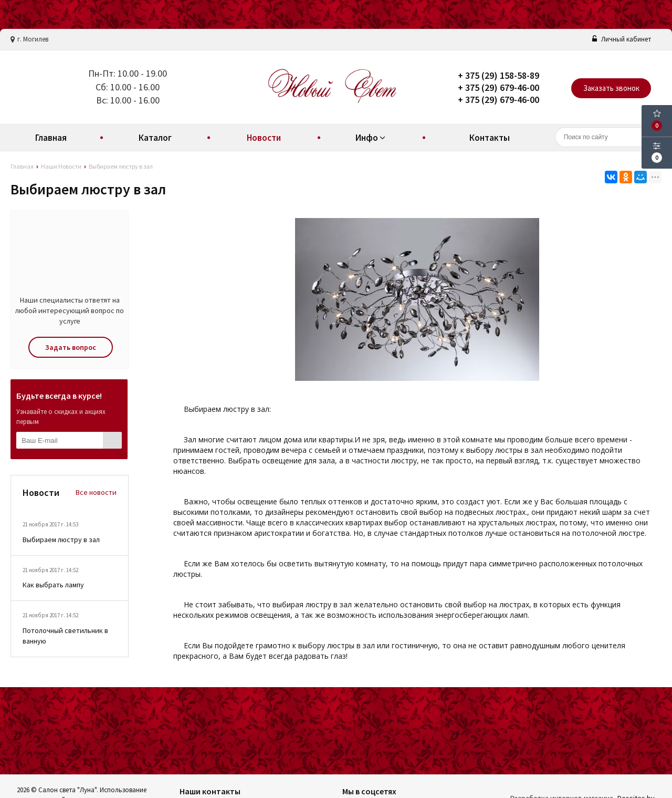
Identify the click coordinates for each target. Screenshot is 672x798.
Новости (264, 138)
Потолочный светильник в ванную (65, 636)
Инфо (372, 138)
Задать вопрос (71, 347)
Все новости (96, 492)
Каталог (155, 138)
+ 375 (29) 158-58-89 (498, 75)
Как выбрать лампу (53, 585)
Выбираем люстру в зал (61, 540)
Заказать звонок (611, 88)
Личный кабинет (622, 39)
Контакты (490, 138)
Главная (51, 138)
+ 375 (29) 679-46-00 (498, 87)
